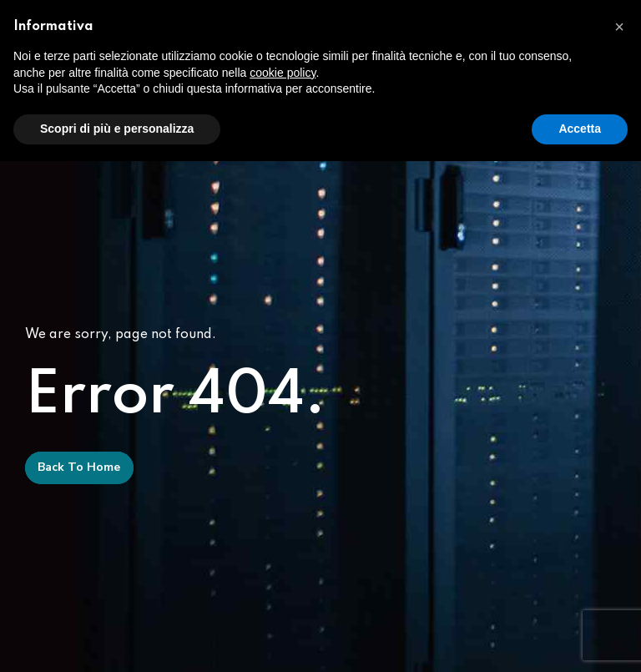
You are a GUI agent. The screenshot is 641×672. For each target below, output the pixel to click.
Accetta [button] (580, 129)
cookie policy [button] (283, 73)
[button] (619, 27)
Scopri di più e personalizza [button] (117, 129)
